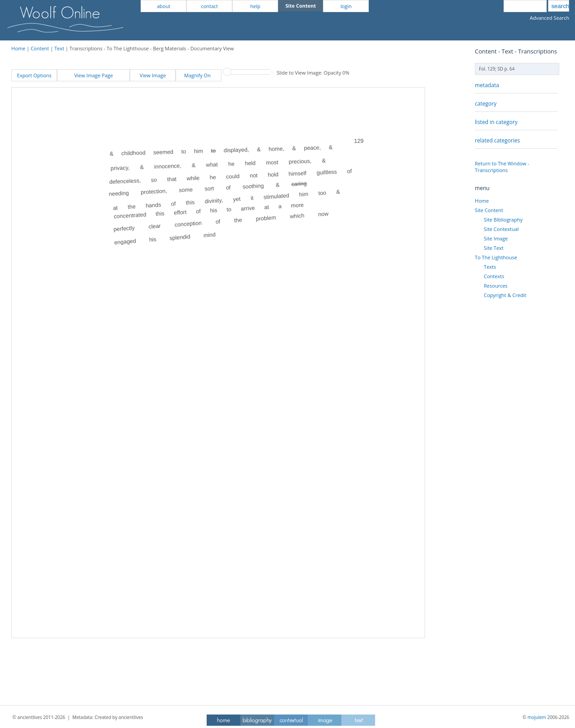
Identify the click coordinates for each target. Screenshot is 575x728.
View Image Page (93, 75)
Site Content (489, 210)
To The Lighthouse (496, 257)
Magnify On (199, 75)
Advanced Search (549, 18)
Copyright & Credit (505, 295)
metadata (487, 85)
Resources (496, 286)
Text (59, 48)
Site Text (494, 248)
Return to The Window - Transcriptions (502, 167)
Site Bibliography (503, 220)
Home (18, 48)
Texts (490, 267)
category (486, 104)
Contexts (494, 276)
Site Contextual (501, 229)
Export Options (34, 75)
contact (209, 6)
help (255, 6)
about (164, 6)
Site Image (496, 238)
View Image (153, 75)
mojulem (537, 717)
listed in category (496, 122)
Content (40, 48)
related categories (497, 140)
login (346, 6)
